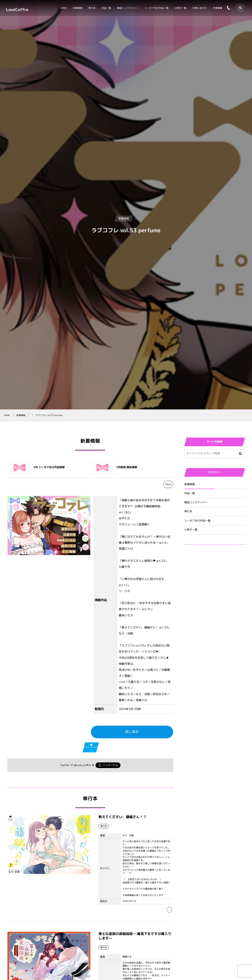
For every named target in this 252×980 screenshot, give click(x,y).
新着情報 (190, 484)
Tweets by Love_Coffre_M (202, 572)
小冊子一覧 (191, 530)
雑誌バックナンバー (196, 502)
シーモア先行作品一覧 (197, 521)
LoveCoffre (17, 10)
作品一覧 (190, 493)
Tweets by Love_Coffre (200, 557)
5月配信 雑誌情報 (127, 467)
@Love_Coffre (83, 765)
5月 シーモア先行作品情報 (49, 467)
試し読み (132, 732)
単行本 (188, 511)
